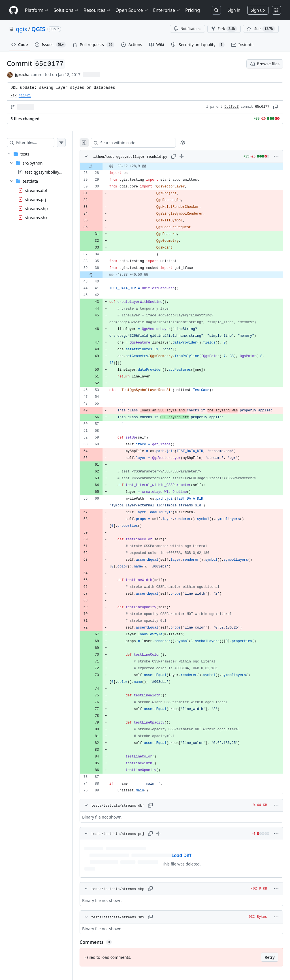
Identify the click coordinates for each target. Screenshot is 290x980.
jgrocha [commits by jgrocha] (22, 75)
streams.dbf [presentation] (36, 190)
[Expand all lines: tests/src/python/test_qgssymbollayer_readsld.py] (187, 156)
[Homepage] (14, 10)
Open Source (132, 10)
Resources (97, 10)
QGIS (38, 29)
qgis (21, 29)
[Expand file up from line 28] (103, 166)
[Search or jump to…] (216, 10)
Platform (37, 10)
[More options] (276, 156)
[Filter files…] (41, 143)
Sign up (258, 10)
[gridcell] (187, 166)
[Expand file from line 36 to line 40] (103, 275)
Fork (224, 29)
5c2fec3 (232, 107)
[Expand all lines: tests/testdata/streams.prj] (170, 840)
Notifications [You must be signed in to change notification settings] (187, 29)
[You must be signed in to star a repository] (261, 29)
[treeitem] (42, 186)
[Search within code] (142, 143)
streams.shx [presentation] (36, 217)
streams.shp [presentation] (36, 208)
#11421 (25, 96)
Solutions (66, 10)
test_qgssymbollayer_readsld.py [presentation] (55, 172)
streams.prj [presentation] (36, 199)
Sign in (234, 10)
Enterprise (167, 10)
